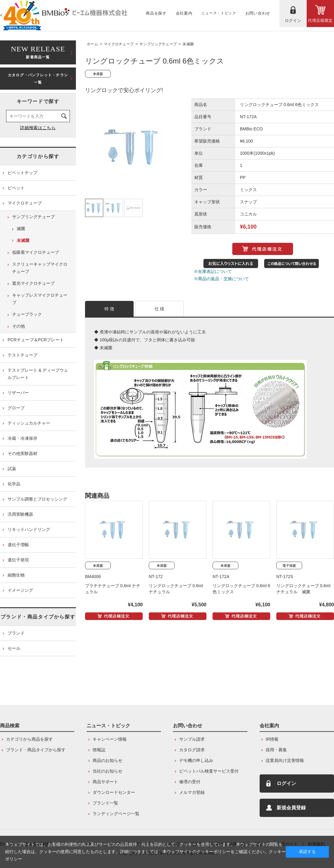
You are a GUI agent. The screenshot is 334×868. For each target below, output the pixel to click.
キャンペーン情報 (110, 739)
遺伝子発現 (18, 560)
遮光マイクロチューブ (33, 283)
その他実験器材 (22, 453)
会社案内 (269, 726)
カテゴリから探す (38, 156)
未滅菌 (188, 44)
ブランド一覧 (105, 803)
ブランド (16, 633)
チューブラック (27, 314)
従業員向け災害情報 (285, 760)
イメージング (20, 590)
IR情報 (272, 739)
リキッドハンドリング (29, 529)
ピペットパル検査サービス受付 (209, 771)
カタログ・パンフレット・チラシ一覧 (38, 79)
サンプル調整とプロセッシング (37, 499)
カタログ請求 (192, 750)
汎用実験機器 (20, 514)
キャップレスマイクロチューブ (40, 299)
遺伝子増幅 (18, 545)
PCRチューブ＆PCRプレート (36, 340)
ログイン (286, 783)
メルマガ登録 (192, 792)
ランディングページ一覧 (116, 814)
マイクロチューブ (119, 44)
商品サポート (105, 782)
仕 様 (160, 309)
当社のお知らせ (107, 771)
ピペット (16, 188)
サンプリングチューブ (158, 44)
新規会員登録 (291, 808)
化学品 (14, 484)
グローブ (16, 408)
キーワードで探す (38, 101)
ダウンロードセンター (114, 792)
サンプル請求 (192, 739)
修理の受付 (190, 782)
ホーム (92, 44)
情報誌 (99, 750)
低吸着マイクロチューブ (36, 252)
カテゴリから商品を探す (29, 739)
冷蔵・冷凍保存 (22, 438)
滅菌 (21, 229)
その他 (19, 326)
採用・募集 (276, 750)
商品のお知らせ (107, 760)
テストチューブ (22, 355)
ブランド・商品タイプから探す (38, 617)
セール (14, 648)
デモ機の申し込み (196, 760)
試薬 (12, 469)
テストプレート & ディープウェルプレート (38, 374)
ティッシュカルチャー (29, 423)
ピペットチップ (22, 173)
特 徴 (109, 309)
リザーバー (18, 393)
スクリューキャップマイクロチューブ (40, 268)
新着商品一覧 (38, 52)
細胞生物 (16, 575)
